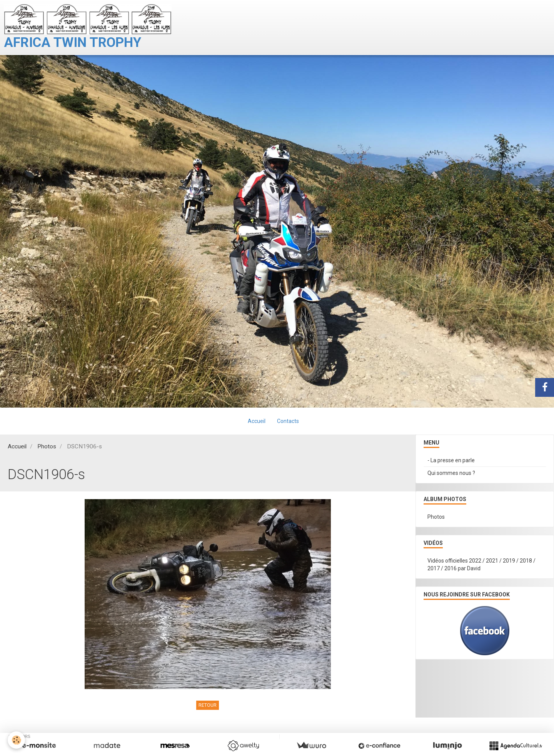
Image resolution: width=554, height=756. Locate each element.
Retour (208, 705)
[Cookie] (16, 740)
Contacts (288, 421)
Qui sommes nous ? (451, 473)
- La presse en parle (451, 460)
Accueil (257, 421)
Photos (47, 446)
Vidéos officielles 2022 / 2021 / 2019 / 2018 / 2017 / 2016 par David (481, 565)
